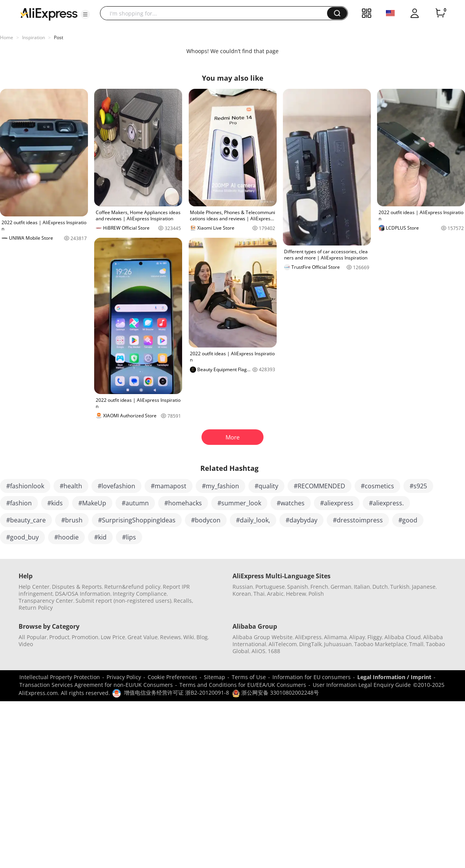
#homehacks (183, 503)
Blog (202, 637)
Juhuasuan (338, 644)
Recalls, (183, 601)
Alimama (335, 637)
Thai (259, 594)
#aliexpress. (386, 503)
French (319, 587)
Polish (316, 594)
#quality (266, 486)
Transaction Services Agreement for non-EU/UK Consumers (96, 685)
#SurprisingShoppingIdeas (137, 520)
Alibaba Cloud (403, 637)
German (341, 587)
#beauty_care (26, 520)
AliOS (258, 651)
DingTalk (310, 644)
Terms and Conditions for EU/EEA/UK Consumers (243, 685)
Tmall (416, 644)
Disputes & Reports (77, 587)
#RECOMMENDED (319, 486)
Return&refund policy (132, 587)
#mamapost (169, 486)
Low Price (113, 637)
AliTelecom (283, 644)
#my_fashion (220, 486)
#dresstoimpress (358, 520)
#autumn (135, 503)
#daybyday (301, 520)
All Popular (33, 637)
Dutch (380, 587)
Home (7, 37)
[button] (85, 14)
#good (408, 520)
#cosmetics (377, 486)
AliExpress (308, 637)
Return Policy (36, 608)
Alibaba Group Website (263, 637)
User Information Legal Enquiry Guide (362, 685)
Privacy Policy (124, 677)
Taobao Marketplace (381, 644)
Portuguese (270, 587)
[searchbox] (216, 13)
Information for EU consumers (312, 677)
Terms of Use (249, 677)
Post (59, 37)
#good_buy (22, 537)
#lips (129, 537)
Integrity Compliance (140, 594)
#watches (291, 503)
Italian (362, 587)
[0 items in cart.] (440, 13)
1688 (274, 651)
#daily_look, (253, 520)
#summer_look (239, 503)
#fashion (19, 503)
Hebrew (296, 594)
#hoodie (66, 537)
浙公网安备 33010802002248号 (276, 692)
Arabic (275, 594)
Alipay (357, 637)
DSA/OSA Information (83, 594)
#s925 (418, 486)
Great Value (143, 637)
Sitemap (214, 677)
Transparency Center (46, 601)
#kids (55, 503)
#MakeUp (92, 503)
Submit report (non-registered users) (123, 601)
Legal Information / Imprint (394, 677)
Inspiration (34, 37)
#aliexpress (337, 503)
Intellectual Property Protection (60, 677)
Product (59, 637)
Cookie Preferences (172, 677)
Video (26, 644)
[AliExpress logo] (49, 14)
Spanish (298, 587)
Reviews (170, 637)
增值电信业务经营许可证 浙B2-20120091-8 (177, 692)
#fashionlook (25, 486)
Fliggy (375, 637)
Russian (243, 587)
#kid (100, 537)
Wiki (189, 637)
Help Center (34, 587)
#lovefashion (116, 486)
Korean (242, 594)
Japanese (424, 587)
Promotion (85, 637)
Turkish (400, 587)
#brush (72, 520)
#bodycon (206, 520)
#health (71, 486)
